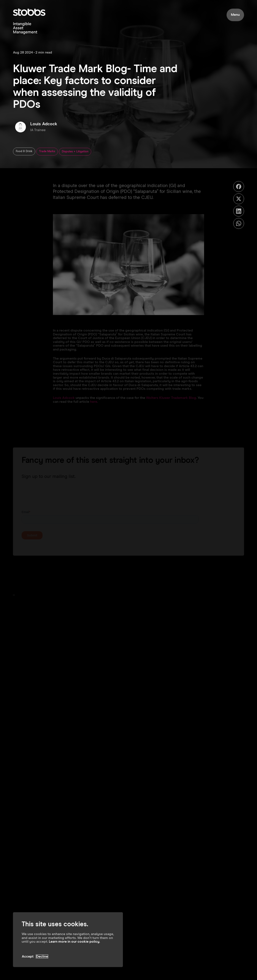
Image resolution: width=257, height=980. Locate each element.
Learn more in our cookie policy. (74, 942)
